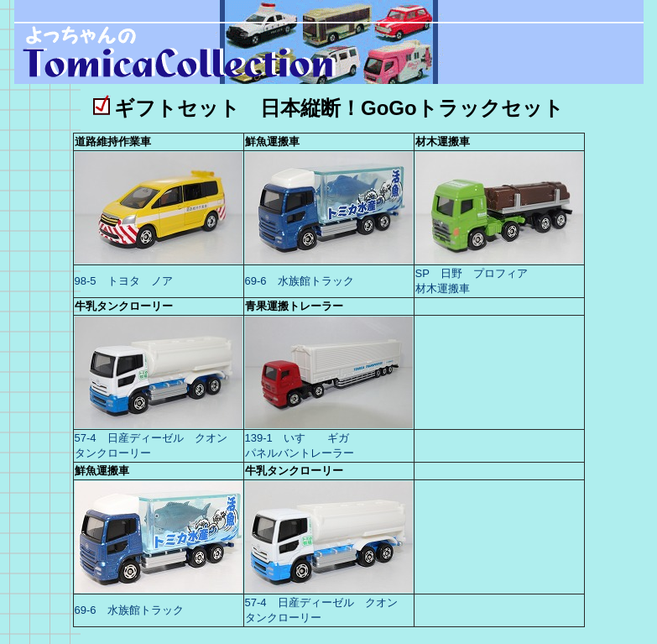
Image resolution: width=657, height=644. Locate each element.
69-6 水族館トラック (300, 281)
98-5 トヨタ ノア (125, 281)
